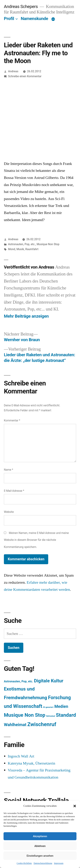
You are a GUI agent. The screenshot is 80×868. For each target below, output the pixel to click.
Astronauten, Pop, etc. (22, 244)
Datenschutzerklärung (43, 863)
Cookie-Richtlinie (24, 863)
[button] (75, 806)
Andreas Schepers (21, 6)
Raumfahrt (32, 249)
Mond (12, 249)
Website (9, 512)
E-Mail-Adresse (14, 491)
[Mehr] (53, 19)
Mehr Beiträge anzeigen (26, 316)
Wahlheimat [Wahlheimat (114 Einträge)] (15, 725)
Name (8, 470)
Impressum (59, 863)
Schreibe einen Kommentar (25, 76)
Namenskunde (35, 19)
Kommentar (12, 420)
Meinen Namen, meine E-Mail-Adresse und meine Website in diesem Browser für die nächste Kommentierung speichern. (36, 540)
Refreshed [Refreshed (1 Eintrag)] (51, 716)
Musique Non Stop (48, 244)
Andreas (13, 71)
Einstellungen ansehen (40, 856)
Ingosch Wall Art (21, 756)
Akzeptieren (40, 836)
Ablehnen (40, 846)
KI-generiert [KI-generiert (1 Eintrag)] (48, 707)
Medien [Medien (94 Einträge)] (61, 706)
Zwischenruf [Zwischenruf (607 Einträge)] (42, 724)
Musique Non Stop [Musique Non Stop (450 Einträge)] (25, 715)
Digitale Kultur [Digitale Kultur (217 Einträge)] (49, 681)
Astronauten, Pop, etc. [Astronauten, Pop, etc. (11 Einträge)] (18, 681)
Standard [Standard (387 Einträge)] (66, 715)
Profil (9, 19)
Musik (20, 249)
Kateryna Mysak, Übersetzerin (31, 763)
